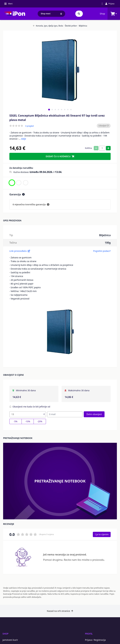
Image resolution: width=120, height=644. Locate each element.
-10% (28, 421)
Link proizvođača (20, 251)
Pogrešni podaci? (102, 251)
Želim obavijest (94, 414)
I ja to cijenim (102, 534)
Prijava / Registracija (95, 640)
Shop (102, 14)
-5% (15, 421)
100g (108, 243)
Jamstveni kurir (10, 640)
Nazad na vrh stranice (60, 611)
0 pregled (29, 126)
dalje (24, 139)
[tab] (49, 109)
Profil (89, 634)
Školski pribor (70, 26)
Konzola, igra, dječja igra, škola (48, 26)
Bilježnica (82, 26)
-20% (40, 421)
